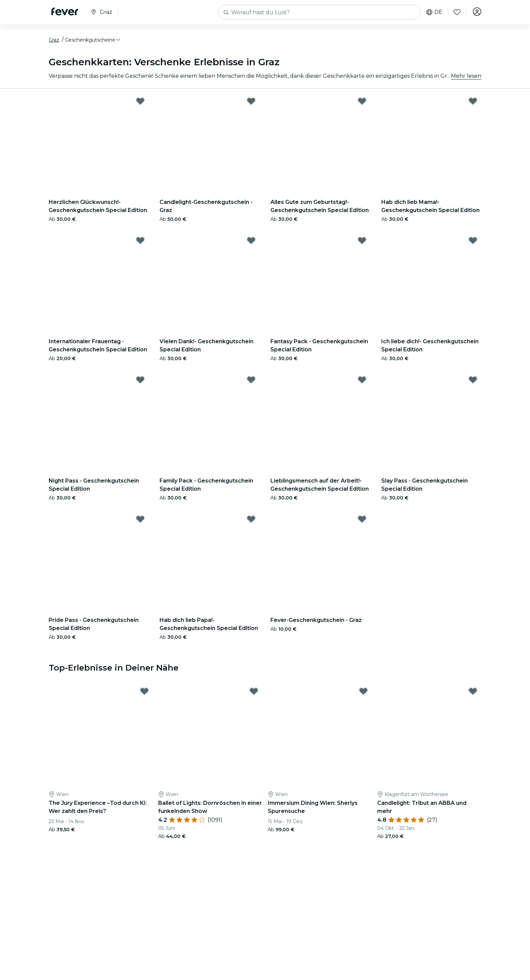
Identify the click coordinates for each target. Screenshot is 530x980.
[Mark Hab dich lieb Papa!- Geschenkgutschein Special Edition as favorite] (251, 521)
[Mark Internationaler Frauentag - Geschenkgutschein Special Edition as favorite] (140, 242)
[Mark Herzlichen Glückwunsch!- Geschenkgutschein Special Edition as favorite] (140, 103)
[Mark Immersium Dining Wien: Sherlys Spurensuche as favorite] (363, 693)
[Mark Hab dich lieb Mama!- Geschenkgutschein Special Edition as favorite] (473, 103)
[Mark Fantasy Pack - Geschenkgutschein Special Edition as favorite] (362, 242)
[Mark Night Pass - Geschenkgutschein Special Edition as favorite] (140, 381)
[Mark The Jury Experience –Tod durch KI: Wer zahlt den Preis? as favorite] (144, 693)
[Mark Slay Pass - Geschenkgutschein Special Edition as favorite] (473, 381)
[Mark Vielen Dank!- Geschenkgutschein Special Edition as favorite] (251, 242)
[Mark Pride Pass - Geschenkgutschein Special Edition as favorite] (140, 521)
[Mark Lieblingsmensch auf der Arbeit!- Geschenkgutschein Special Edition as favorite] (362, 381)
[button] (93, 42)
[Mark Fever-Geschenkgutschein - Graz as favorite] (362, 521)
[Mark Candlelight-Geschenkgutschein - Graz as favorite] (251, 103)
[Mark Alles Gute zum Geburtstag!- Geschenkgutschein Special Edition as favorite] (362, 103)
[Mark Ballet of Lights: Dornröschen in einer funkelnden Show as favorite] (254, 693)
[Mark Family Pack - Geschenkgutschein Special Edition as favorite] (251, 381)
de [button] (433, 12)
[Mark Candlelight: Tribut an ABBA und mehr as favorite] (473, 693)
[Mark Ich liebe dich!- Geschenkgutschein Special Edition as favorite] (473, 242)
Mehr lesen (466, 78)
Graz (54, 42)
